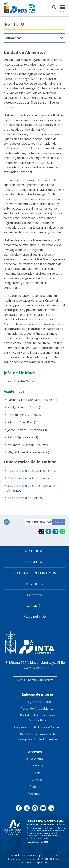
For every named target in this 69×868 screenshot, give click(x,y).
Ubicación (35, 605)
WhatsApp (62, 531)
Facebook (48, 531)
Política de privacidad (38, 863)
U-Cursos (35, 780)
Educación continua (36, 573)
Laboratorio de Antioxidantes (31, 478)
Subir (7, 522)
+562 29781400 (35, 668)
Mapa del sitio (35, 616)
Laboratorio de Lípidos (26, 498)
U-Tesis (35, 773)
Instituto (14, 24)
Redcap (35, 787)
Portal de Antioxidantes (38, 708)
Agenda (36, 562)
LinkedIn (55, 531)
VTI (37, 856)
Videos (37, 584)
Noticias (36, 551)
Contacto (34, 595)
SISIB (30, 856)
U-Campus (35, 766)
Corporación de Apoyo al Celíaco (38, 727)
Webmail (35, 793)
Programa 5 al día (38, 702)
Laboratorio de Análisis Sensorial (33, 471)
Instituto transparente (35, 680)
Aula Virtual (35, 759)
